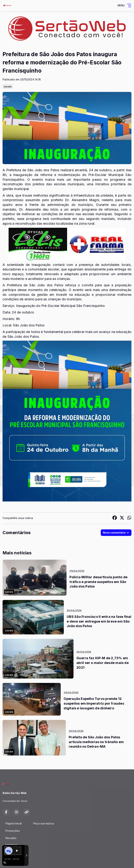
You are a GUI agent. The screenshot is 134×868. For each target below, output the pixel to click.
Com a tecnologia (15, 861)
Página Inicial (14, 823)
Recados (11, 838)
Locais (8, 86)
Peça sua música (44, 823)
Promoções (13, 831)
